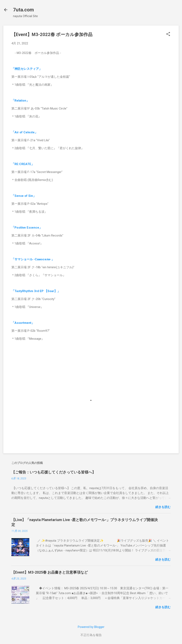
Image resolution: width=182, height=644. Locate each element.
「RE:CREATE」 (23, 164)
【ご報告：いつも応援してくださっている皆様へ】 (54, 472)
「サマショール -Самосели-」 (33, 259)
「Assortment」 (23, 323)
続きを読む (163, 507)
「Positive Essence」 (27, 228)
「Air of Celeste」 (25, 132)
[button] (168, 34)
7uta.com (23, 10)
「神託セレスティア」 (27, 69)
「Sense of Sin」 (24, 196)
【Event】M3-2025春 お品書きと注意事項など (50, 572)
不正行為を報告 (91, 635)
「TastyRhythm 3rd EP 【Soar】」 (36, 291)
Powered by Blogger (91, 627)
